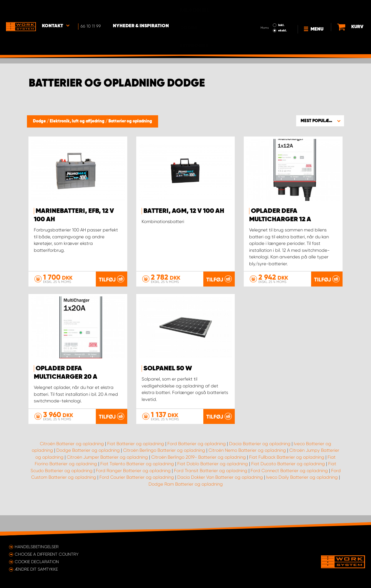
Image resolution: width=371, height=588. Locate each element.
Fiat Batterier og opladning (136, 464)
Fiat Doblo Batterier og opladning (213, 484)
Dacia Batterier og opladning (260, 464)
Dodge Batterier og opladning (88, 471)
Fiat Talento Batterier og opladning (137, 484)
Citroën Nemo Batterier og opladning (247, 471)
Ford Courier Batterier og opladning (137, 498)
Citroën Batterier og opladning (72, 464)
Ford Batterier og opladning (197, 464)
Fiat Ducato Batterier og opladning (288, 484)
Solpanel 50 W (168, 369)
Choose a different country (47, 554)
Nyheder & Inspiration (141, 9)
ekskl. (283, 14)
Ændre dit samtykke (36, 569)
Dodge (40, 121)
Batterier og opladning (130, 121)
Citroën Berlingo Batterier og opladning (164, 471)
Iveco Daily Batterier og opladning (302, 498)
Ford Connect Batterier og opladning (289, 491)
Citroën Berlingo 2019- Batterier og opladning (199, 477)
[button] (320, 121)
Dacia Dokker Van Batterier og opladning (220, 498)
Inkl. (281, 8)
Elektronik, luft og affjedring (78, 121)
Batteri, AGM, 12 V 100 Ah (184, 211)
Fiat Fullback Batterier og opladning (287, 477)
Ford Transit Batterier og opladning (211, 491)
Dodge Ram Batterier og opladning (186, 504)
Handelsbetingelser (37, 547)
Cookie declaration (37, 562)
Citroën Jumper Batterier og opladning (107, 477)
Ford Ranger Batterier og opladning (133, 491)
